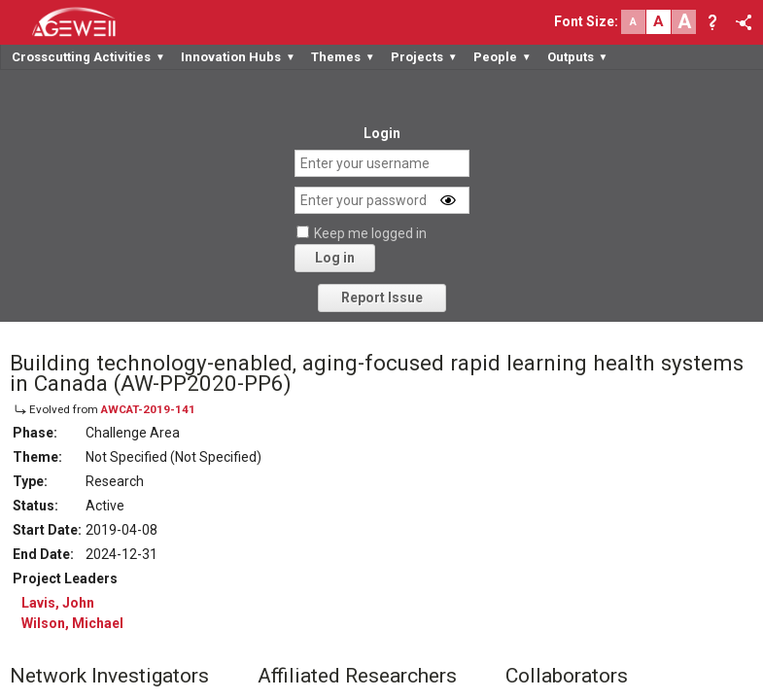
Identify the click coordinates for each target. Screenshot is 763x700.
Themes (343, 57)
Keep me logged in (370, 233)
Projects (424, 57)
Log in (335, 258)
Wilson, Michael (72, 623)
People (503, 57)
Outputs (578, 57)
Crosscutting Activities (88, 57)
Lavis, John (58, 603)
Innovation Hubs (238, 57)
